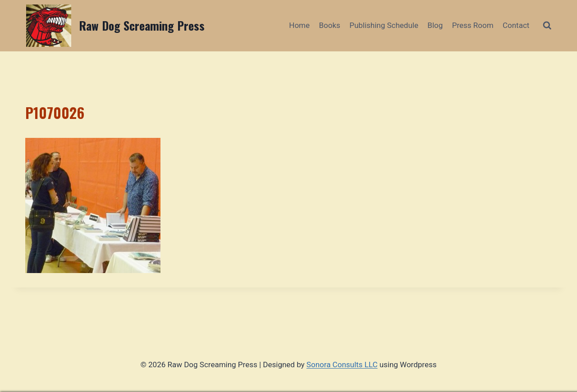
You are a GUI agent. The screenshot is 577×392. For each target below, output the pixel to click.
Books (329, 25)
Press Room (473, 25)
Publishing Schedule (384, 25)
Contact (516, 25)
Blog (435, 25)
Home (299, 25)
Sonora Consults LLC (342, 365)
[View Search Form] (547, 25)
